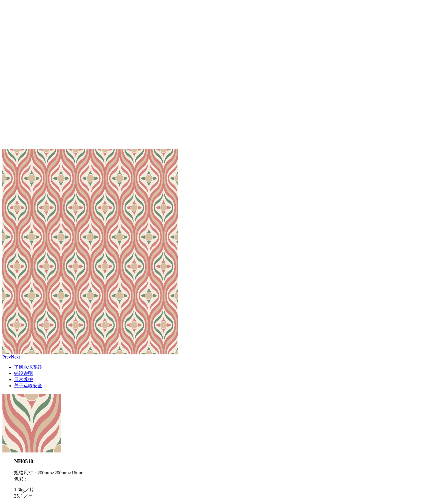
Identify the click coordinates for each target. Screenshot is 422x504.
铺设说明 (23, 373)
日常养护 (23, 379)
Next (15, 357)
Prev (7, 357)
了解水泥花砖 (28, 367)
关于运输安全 (28, 386)
